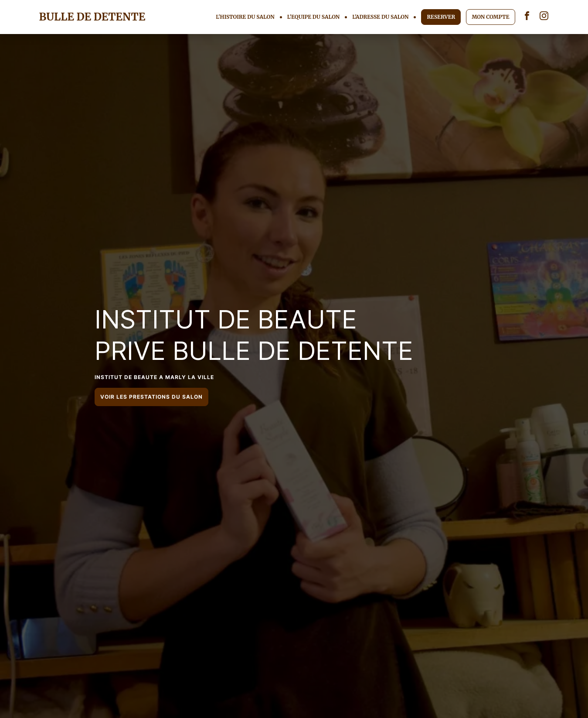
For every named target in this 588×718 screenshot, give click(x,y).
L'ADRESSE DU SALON (380, 17)
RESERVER (441, 17)
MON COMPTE (490, 17)
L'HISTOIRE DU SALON (245, 17)
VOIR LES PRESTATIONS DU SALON (151, 397)
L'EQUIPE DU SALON (314, 17)
